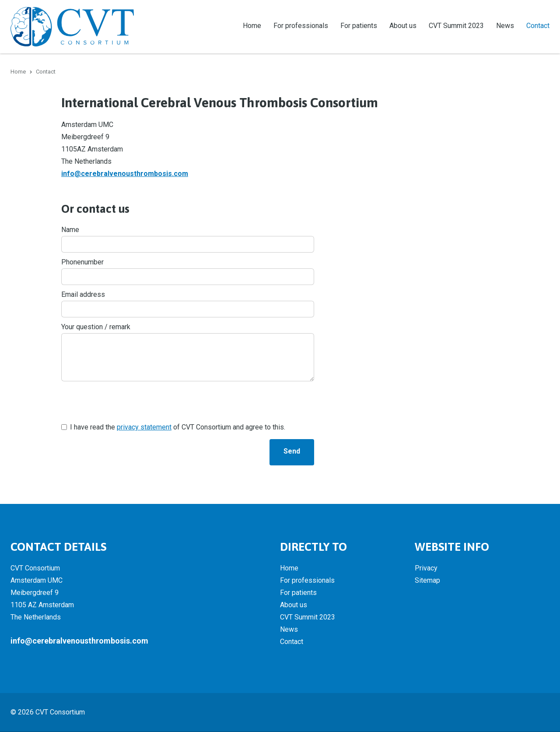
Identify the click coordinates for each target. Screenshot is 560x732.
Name (70, 230)
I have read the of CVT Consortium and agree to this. (178, 428)
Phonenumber (82, 262)
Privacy (426, 568)
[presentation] (128, 402)
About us (403, 26)
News (505, 26)
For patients (359, 26)
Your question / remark (96, 327)
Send (292, 452)
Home (252, 26)
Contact (538, 26)
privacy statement (144, 428)
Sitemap (427, 581)
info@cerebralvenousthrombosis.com (125, 174)
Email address (83, 295)
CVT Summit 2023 (456, 26)
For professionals (301, 26)
